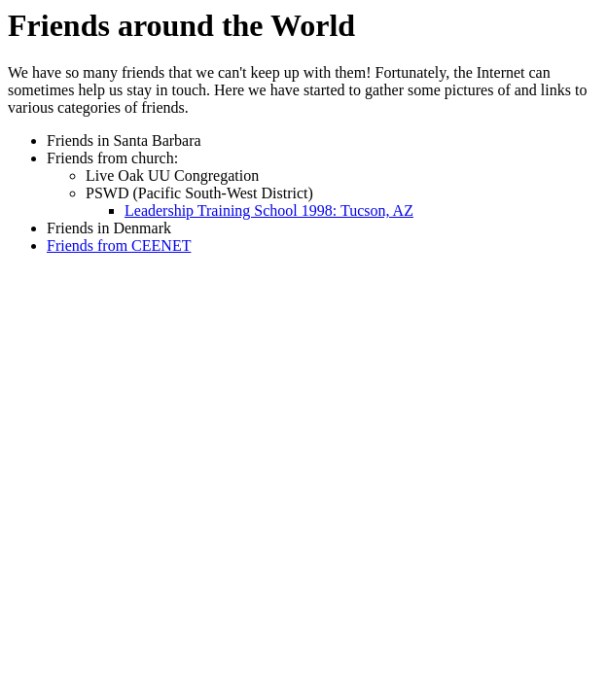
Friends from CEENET (119, 245)
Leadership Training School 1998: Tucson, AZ (269, 210)
